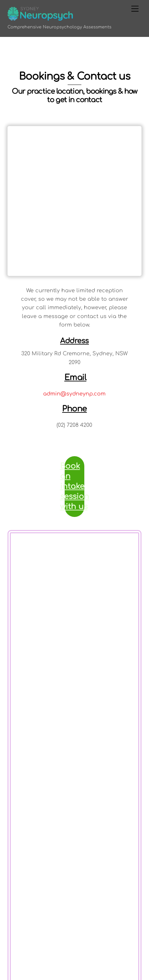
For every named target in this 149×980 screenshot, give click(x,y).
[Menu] (135, 9)
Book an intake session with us (74, 486)
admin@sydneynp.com (74, 394)
